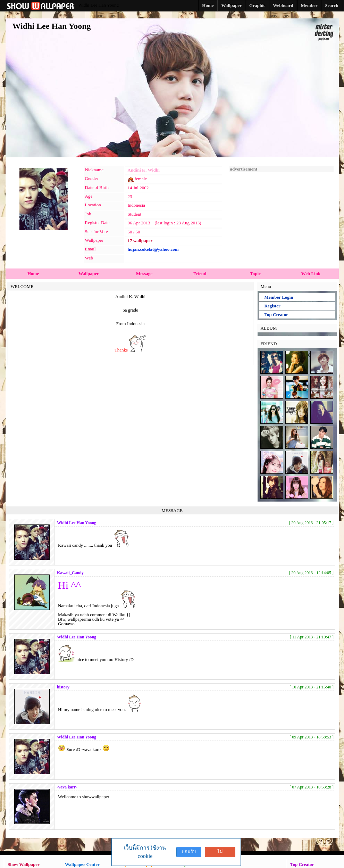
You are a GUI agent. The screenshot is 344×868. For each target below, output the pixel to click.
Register (272, 306)
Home (33, 274)
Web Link (311, 274)
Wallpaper (89, 274)
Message (144, 274)
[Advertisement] (282, 215)
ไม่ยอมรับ (220, 853)
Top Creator (276, 315)
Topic (255, 274)
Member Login (279, 297)
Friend (200, 274)
